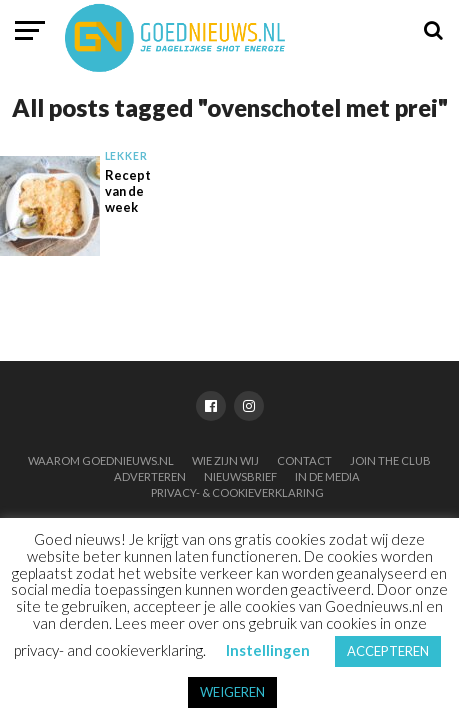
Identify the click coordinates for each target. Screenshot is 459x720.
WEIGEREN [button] (232, 692)
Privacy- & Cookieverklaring (237, 492)
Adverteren (150, 476)
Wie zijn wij (225, 460)
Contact (304, 460)
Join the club (390, 460)
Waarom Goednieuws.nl (101, 460)
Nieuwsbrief (240, 476)
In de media (327, 476)
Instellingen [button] (268, 650)
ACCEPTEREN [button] (388, 651)
